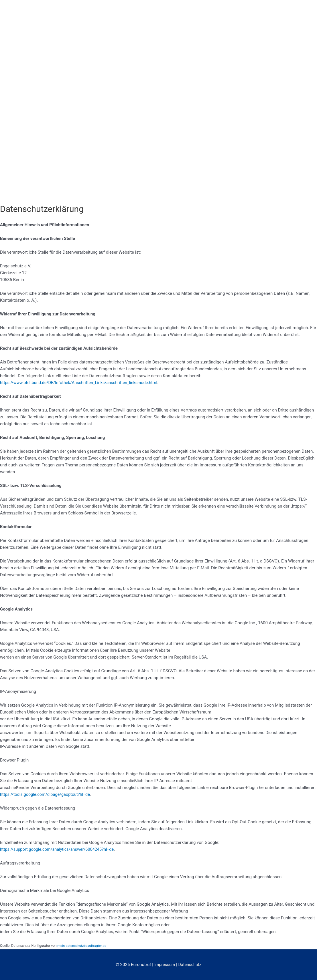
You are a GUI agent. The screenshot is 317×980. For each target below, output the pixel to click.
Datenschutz (190, 964)
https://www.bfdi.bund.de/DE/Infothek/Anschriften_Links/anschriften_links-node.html (82, 383)
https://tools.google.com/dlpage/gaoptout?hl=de (47, 794)
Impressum (164, 964)
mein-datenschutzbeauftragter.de (83, 946)
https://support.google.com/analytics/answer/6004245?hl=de (59, 849)
